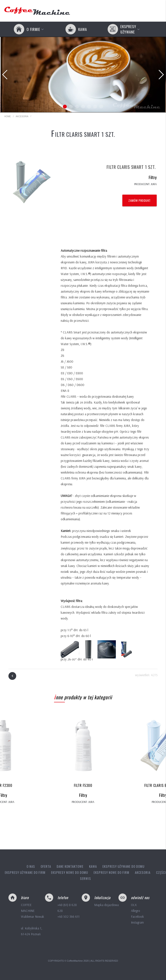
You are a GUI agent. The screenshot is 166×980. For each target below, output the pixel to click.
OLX (134, 905)
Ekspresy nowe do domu (69, 872)
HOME (8, 116)
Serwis (85, 878)
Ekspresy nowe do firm (111, 872)
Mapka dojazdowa (106, 905)
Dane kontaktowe (70, 866)
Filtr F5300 (83, 785)
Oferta (46, 866)
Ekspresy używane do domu (123, 866)
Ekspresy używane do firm (25, 872)
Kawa (93, 866)
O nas (31, 866)
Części (161, 872)
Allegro (136, 911)
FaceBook (137, 917)
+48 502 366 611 (69, 917)
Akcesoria (22, 115)
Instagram (137, 922)
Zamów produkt (140, 200)
